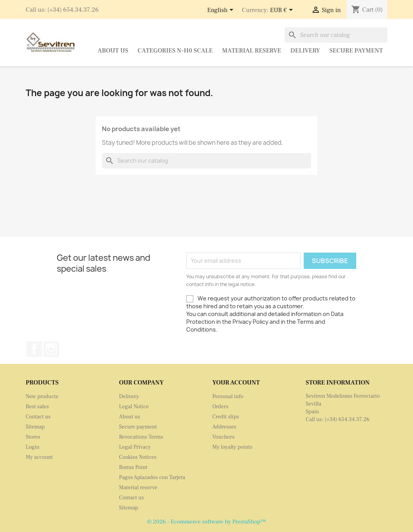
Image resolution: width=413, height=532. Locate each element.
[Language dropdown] (222, 11)
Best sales (37, 407)
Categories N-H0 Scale (175, 51)
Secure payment (356, 51)
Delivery (305, 51)
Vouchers (223, 437)
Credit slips (226, 417)
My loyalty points (232, 447)
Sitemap (35, 427)
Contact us (38, 417)
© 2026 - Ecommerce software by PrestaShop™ (206, 522)
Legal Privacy (135, 447)
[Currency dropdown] (283, 11)
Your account (236, 383)
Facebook (34, 349)
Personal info (228, 397)
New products (42, 397)
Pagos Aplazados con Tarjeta (152, 478)
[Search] (336, 35)
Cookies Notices (138, 457)
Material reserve (252, 51)
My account (39, 457)
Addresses (224, 427)
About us (113, 51)
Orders (220, 407)
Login (33, 447)
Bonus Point (133, 467)
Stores (33, 437)
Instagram (51, 349)
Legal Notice (134, 407)
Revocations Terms (141, 437)
